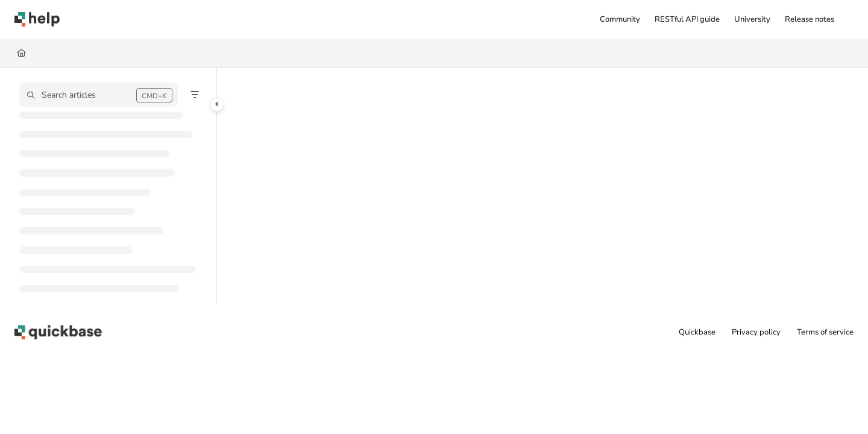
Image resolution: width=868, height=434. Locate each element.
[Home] (21, 53)
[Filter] (195, 95)
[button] (37, 19)
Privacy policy (756, 332)
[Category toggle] (217, 104)
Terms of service (825, 332)
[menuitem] (620, 19)
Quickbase (697, 332)
